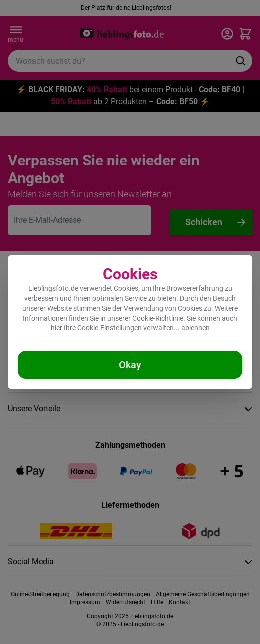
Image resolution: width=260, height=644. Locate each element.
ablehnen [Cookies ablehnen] (195, 328)
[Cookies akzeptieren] (130, 365)
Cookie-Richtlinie (158, 318)
